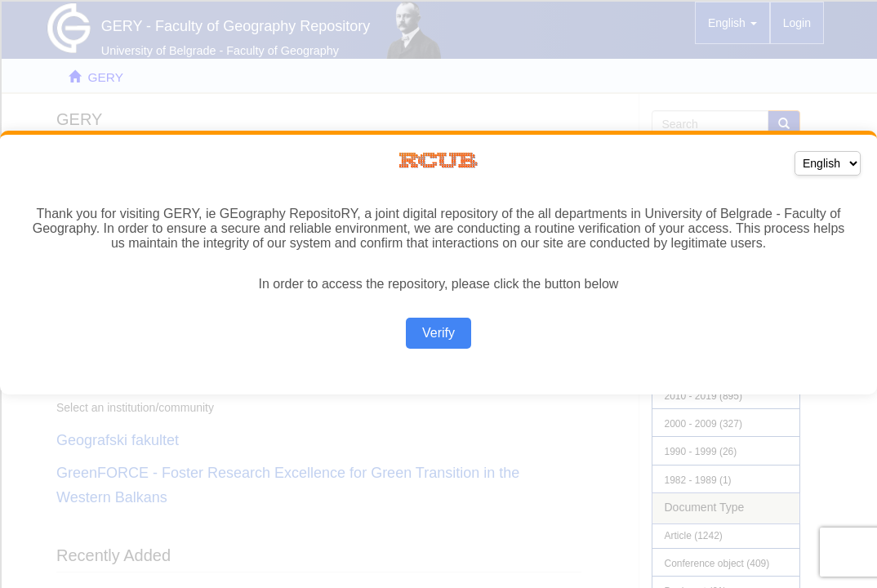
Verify (438, 333)
